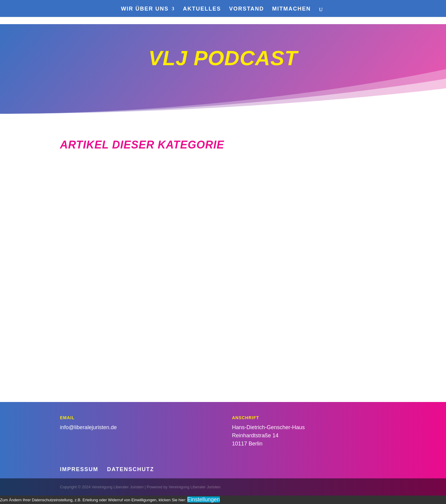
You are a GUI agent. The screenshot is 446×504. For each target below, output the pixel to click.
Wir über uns (145, 9)
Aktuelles (202, 9)
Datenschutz (131, 469)
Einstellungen (204, 499)
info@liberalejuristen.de (88, 427)
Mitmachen (291, 9)
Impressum (79, 469)
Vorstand (247, 9)
